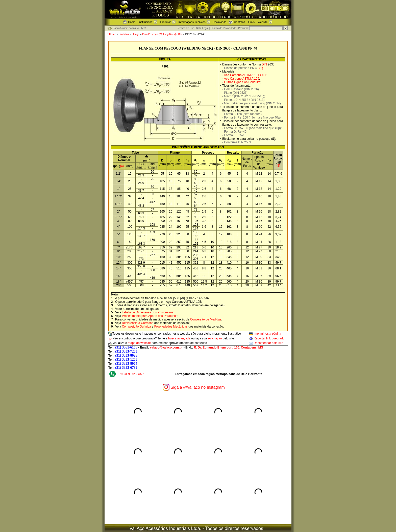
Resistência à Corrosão (138, 323)
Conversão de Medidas (206, 319)
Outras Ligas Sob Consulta (242, 82)
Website (263, 22)
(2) (278, 166)
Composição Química (137, 327)
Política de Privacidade (223, 28)
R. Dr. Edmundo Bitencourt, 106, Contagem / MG (228, 348)
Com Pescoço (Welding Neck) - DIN (163, 34)
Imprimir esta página (267, 334)
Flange (135, 34)
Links (251, 22)
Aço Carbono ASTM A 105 (242, 79)
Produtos (166, 22)
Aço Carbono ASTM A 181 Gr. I (245, 75)
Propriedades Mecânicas (171, 327)
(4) (122, 166)
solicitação (215, 338)
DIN (264, 64)
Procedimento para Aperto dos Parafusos (150, 316)
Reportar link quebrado (269, 338)
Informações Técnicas (192, 22)
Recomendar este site (268, 343)
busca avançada (179, 338)
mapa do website (139, 343)
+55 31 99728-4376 (131, 374)
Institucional (146, 22)
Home (132, 22)
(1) (261, 68)
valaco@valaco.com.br (166, 348)
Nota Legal (202, 28)
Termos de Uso (185, 28)
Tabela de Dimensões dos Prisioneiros (147, 312)
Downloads (219, 22)
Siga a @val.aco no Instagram (198, 387)
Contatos (239, 22)
